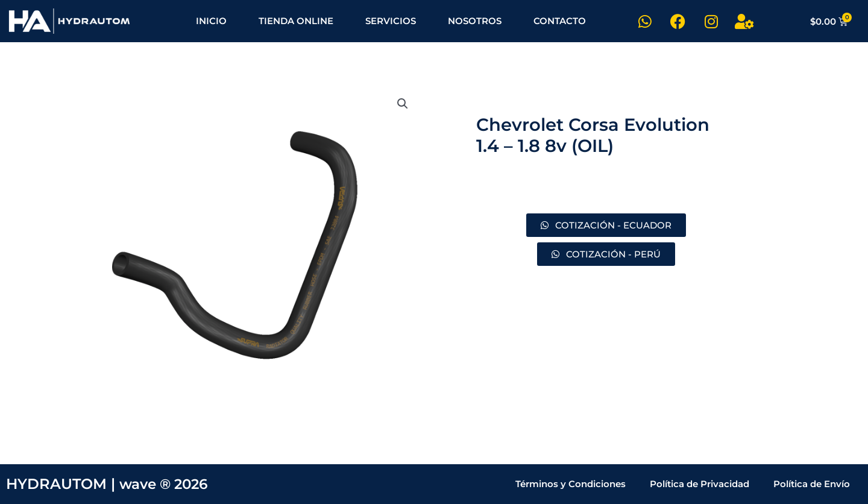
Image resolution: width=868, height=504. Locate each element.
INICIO (211, 21)
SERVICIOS (391, 21)
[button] (402, 104)
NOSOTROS (475, 21)
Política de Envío (812, 484)
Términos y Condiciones (571, 484)
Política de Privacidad (700, 484)
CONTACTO (560, 21)
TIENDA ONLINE (296, 21)
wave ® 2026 (167, 484)
